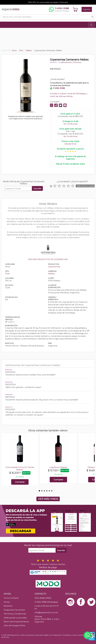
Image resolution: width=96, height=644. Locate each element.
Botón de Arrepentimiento (16, 622)
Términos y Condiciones (15, 614)
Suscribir (37, 188)
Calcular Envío (70, 144)
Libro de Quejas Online (14, 625)
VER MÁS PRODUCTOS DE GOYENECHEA (48, 259)
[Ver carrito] (75, 9)
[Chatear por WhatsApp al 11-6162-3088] (59, 9)
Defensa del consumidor (15, 618)
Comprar (20, 482)
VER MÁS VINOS (48, 499)
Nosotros (8, 606)
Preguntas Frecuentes (14, 610)
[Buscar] (92, 17)
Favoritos (77, 62)
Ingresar (87, 9)
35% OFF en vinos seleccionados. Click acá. (48, 2)
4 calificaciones (65, 62)
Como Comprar (11, 598)
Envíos (7, 602)
